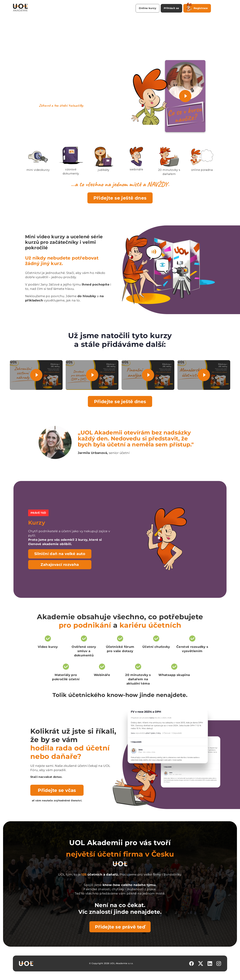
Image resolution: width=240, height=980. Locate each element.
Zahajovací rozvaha (60, 565)
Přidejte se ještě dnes (120, 198)
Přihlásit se (171, 8)
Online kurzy (148, 8)
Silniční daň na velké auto (60, 554)
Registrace (197, 8)
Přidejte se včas (57, 790)
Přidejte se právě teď (120, 927)
